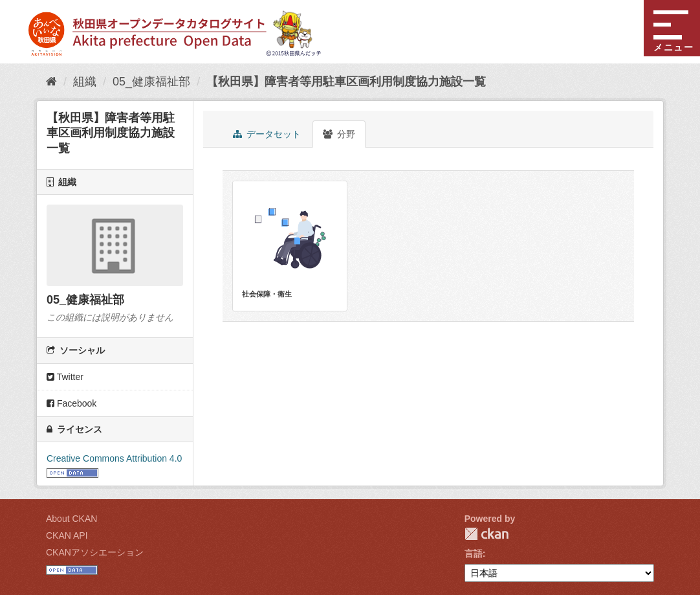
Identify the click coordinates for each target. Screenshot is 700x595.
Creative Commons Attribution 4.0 (114, 458)
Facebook (71, 403)
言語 (474, 554)
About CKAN (71, 519)
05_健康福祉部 (151, 82)
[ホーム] (51, 82)
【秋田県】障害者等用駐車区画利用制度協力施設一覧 (346, 82)
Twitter (65, 377)
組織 (85, 82)
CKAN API (67, 535)
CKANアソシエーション (95, 552)
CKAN (487, 534)
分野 (339, 134)
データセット (267, 134)
